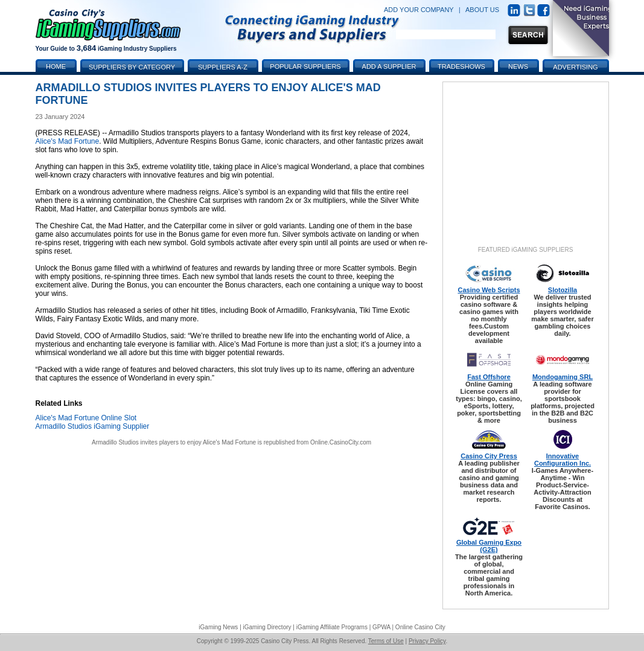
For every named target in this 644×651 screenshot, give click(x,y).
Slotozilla (563, 290)
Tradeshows (461, 66)
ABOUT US (482, 10)
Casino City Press (489, 456)
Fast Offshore (489, 377)
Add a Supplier (389, 66)
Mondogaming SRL (563, 377)
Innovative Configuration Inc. (563, 460)
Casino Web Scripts (489, 290)
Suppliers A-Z (223, 67)
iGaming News (218, 627)
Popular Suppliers (305, 66)
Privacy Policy (427, 641)
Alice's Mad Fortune (68, 141)
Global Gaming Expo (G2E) (489, 546)
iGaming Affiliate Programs (332, 627)
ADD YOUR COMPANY (419, 10)
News (518, 66)
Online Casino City (420, 627)
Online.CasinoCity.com (341, 442)
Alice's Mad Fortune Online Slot (86, 418)
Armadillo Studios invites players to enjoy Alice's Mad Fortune (174, 442)
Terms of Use (386, 641)
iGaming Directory (267, 627)
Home (56, 66)
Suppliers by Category (132, 67)
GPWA (381, 627)
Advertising (575, 67)
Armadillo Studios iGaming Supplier (93, 426)
